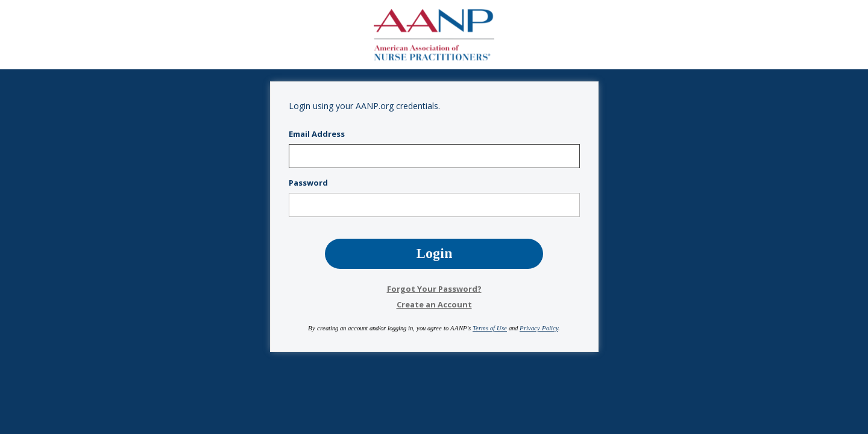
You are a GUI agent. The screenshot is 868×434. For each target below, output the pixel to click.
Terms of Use (490, 328)
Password (308, 183)
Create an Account (434, 304)
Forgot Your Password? (434, 289)
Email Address (317, 134)
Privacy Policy (539, 328)
